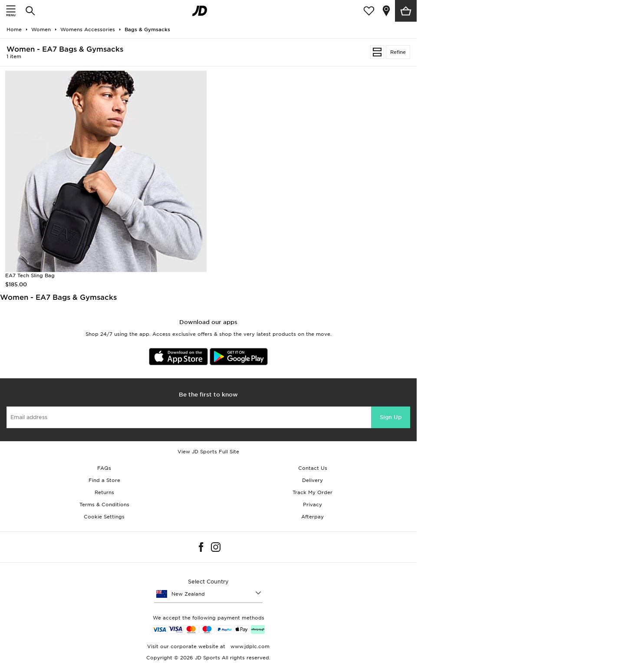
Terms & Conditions (104, 505)
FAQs (104, 468)
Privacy (312, 505)
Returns (104, 492)
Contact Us (313, 468)
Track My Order (312, 492)
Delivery (312, 480)
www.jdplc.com (249, 646)
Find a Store (104, 480)
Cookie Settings (104, 517)
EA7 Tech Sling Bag (30, 275)
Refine (398, 52)
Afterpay (312, 517)
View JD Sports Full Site (208, 452)
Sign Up (391, 417)
